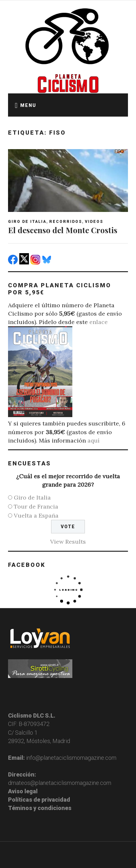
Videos (94, 222)
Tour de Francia (36, 506)
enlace (99, 322)
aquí (94, 440)
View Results (68, 542)
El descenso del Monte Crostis (63, 230)
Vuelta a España (36, 515)
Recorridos (66, 222)
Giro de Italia (27, 222)
